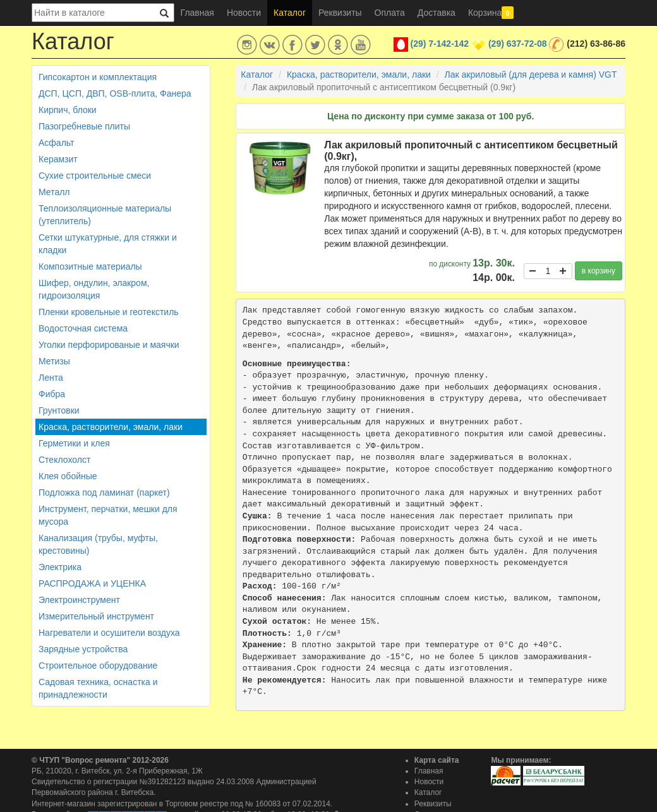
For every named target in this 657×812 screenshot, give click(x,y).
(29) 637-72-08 (518, 44)
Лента (51, 378)
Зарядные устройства (83, 649)
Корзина (491, 13)
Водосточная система (83, 328)
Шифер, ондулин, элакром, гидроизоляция (94, 289)
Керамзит (58, 159)
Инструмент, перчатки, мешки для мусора (108, 515)
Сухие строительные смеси (95, 176)
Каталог (290, 13)
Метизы (54, 361)
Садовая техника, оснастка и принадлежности (98, 688)
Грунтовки (59, 410)
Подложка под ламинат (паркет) (104, 493)
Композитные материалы (90, 266)
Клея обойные (68, 476)
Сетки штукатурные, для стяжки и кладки (108, 244)
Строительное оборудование (98, 666)
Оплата (390, 13)
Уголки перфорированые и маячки (109, 345)
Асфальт (56, 143)
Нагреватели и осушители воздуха (109, 633)
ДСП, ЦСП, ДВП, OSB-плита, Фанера (115, 93)
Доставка (437, 13)
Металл (54, 192)
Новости (244, 13)
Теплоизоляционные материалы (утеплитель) (105, 215)
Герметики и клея (74, 443)
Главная (197, 13)
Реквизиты (340, 13)
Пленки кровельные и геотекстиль (109, 312)
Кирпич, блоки (68, 110)
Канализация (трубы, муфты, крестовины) (98, 544)
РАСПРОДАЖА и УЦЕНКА (92, 583)
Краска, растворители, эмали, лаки (111, 427)
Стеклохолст (64, 460)
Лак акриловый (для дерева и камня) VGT (531, 75)
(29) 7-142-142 (440, 44)
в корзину (599, 271)
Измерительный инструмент (96, 616)
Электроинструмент (79, 600)
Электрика (60, 567)
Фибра (52, 394)
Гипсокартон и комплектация (98, 77)
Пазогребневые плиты (84, 126)
